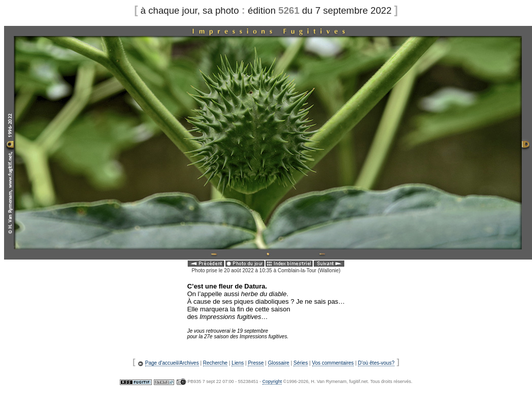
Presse (256, 363)
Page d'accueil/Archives (172, 363)
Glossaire (279, 363)
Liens (238, 363)
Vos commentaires (333, 363)
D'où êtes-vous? (376, 363)
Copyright (272, 381)
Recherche (215, 363)
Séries (301, 363)
